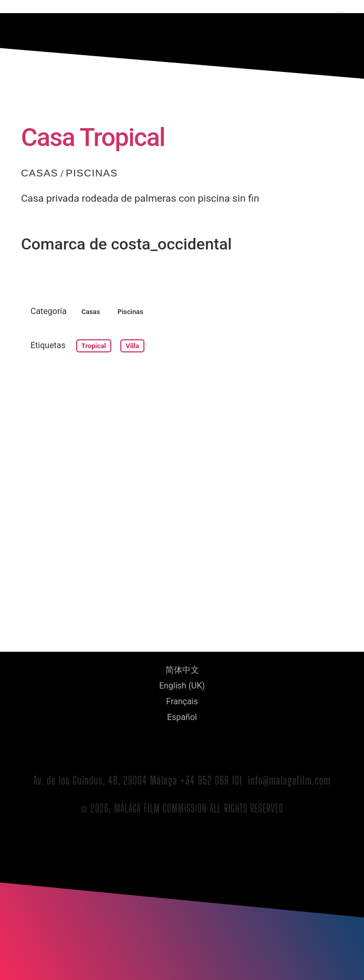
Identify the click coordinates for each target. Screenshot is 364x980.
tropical (94, 346)
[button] (340, 15)
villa (132, 346)
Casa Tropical (93, 137)
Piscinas (92, 173)
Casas (40, 173)
